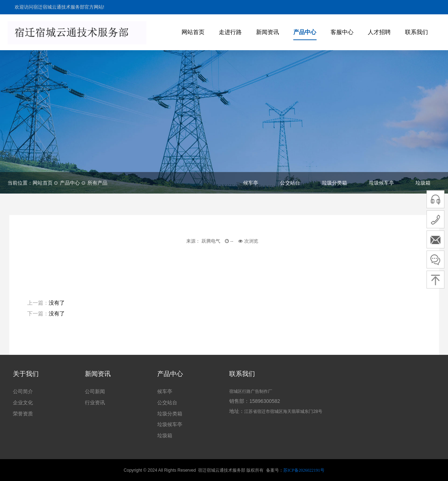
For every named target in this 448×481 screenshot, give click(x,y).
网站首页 (193, 32)
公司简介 (23, 391)
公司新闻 (95, 391)
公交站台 (290, 183)
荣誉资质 (23, 414)
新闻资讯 (268, 32)
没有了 (57, 303)
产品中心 (305, 32)
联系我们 (416, 32)
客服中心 (342, 32)
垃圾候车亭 (381, 183)
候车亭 (251, 183)
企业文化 (23, 403)
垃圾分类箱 (334, 183)
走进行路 (230, 32)
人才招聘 (379, 32)
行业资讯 (95, 403)
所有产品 (97, 183)
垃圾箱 (423, 183)
